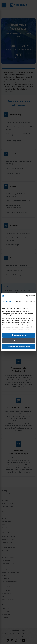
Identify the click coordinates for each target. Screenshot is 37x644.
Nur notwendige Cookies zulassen (18, 347)
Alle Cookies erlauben (18, 335)
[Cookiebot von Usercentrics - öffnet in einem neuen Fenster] (26, 296)
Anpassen (19, 341)
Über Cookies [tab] (30, 301)
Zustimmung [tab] (7, 301)
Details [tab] (18, 301)
